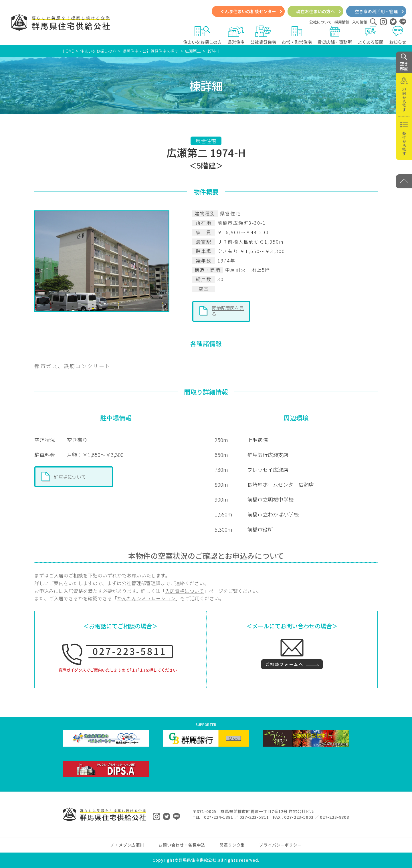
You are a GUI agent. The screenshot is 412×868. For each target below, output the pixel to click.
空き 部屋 (404, 62)
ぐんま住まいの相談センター (248, 11)
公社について (320, 22)
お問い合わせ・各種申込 (182, 845)
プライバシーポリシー (280, 845)
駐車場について (70, 477)
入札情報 (360, 22)
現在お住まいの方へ (315, 11)
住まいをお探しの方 (202, 35)
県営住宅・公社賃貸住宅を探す (150, 51)
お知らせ (398, 35)
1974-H (213, 51)
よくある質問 (371, 35)
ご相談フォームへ (284, 664)
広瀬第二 (193, 51)
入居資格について (184, 591)
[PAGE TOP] (404, 181)
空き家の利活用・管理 (376, 11)
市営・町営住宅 (297, 35)
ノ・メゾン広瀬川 (127, 845)
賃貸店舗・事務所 (335, 35)
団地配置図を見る (228, 311)
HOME (68, 51)
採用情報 (342, 22)
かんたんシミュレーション (146, 598)
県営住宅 (236, 35)
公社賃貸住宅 (263, 35)
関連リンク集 (232, 845)
